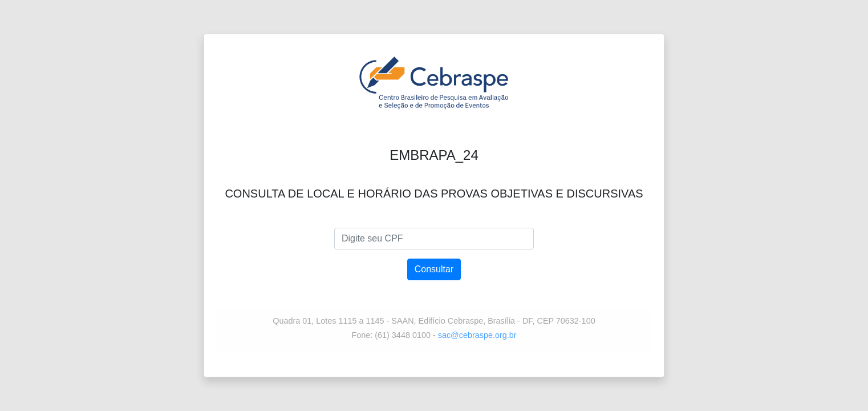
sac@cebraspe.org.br (477, 335)
